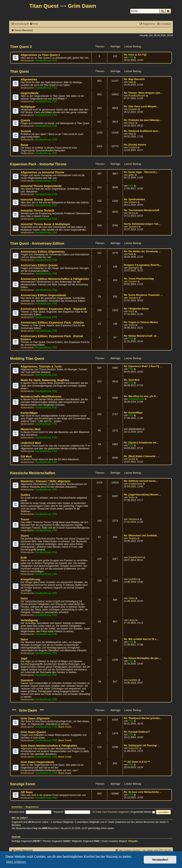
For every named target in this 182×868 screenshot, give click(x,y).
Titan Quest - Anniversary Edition (37, 243)
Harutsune (134, 519)
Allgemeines (29, 79)
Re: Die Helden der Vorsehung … (142, 251)
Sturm (25, 536)
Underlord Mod (31, 443)
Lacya (131, 620)
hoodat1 (133, 147)
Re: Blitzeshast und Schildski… (142, 536)
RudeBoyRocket (137, 96)
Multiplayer (28, 107)
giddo (131, 175)
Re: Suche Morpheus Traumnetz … (143, 295)
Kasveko (133, 109)
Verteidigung (29, 620)
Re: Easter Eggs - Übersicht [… (141, 172)
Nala (131, 82)
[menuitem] (34, 24)
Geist (24, 598)
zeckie (132, 459)
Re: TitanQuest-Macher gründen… (143, 718)
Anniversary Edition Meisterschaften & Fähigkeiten (55, 279)
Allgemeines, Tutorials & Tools (41, 367)
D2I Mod (26, 456)
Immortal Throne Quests (37, 200)
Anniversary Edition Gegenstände (43, 295)
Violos (132, 325)
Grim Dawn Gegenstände (38, 762)
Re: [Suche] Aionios (135, 145)
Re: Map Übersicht (134, 79)
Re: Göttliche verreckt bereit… (141, 481)
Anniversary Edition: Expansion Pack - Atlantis (52, 323)
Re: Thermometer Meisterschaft (142, 210)
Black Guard (65, 727)
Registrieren (32, 807)
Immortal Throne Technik (37, 211)
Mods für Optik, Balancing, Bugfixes (45, 380)
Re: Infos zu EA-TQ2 (135, 55)
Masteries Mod (31, 429)
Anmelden (17, 807)
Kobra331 (133, 748)
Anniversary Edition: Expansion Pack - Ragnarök (54, 309)
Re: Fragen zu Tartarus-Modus (141, 322)
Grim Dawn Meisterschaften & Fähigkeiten (49, 746)
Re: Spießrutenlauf (134, 199)
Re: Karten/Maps (133, 413)
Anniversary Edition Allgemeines (43, 252)
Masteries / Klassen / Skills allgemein (46, 481)
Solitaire (133, 202)
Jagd (24, 658)
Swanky (132, 538)
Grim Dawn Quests (33, 732)
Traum (25, 519)
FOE (55, 61)
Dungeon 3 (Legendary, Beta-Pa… (143, 265)
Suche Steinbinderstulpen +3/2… (142, 224)
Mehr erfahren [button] (16, 862)
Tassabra (133, 227)
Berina (132, 213)
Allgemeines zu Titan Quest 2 (40, 55)
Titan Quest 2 (21, 47)
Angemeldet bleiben (143, 812)
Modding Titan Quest (27, 359)
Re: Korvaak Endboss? (137, 732)
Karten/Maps (29, 413)
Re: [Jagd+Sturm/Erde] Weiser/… (142, 495)
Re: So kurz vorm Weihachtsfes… (143, 792)
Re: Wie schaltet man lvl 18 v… (141, 639)
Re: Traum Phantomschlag (139, 279)
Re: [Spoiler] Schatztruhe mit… (141, 443)
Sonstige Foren (23, 784)
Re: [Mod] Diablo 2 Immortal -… (141, 456)
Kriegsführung (30, 579)
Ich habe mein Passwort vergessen (111, 812)
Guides (25, 495)
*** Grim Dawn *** (27, 710)
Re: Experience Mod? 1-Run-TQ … (143, 366)
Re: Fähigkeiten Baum (136, 309)
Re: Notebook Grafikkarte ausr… (142, 131)
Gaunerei (27, 680)
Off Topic (27, 792)
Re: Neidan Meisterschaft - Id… (141, 336)
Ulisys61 (133, 841)
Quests (25, 120)
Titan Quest (20, 71)
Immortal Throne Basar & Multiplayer (45, 224)
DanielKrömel (135, 557)
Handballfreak (43, 61)
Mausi (131, 123)
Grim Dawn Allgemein (35, 718)
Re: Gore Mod (132, 380)
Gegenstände (30, 93)
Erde (24, 558)
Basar (25, 145)
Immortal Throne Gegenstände (41, 186)
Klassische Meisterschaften (33, 473)
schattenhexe (135, 484)
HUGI (131, 311)
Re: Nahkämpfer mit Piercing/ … (142, 746)
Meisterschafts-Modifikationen (41, 397)
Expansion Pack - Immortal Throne (38, 164)
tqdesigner (134, 268)
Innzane (133, 281)
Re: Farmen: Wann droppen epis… (143, 93)
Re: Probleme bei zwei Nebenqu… (143, 120)
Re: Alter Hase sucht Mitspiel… (141, 107)
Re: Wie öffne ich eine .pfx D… (141, 396)
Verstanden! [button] (160, 860)
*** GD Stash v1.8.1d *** (137, 762)
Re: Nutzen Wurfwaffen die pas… (142, 658)
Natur (24, 639)
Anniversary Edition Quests (39, 265)
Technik (26, 131)
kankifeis (133, 579)
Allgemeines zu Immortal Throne (43, 172)
